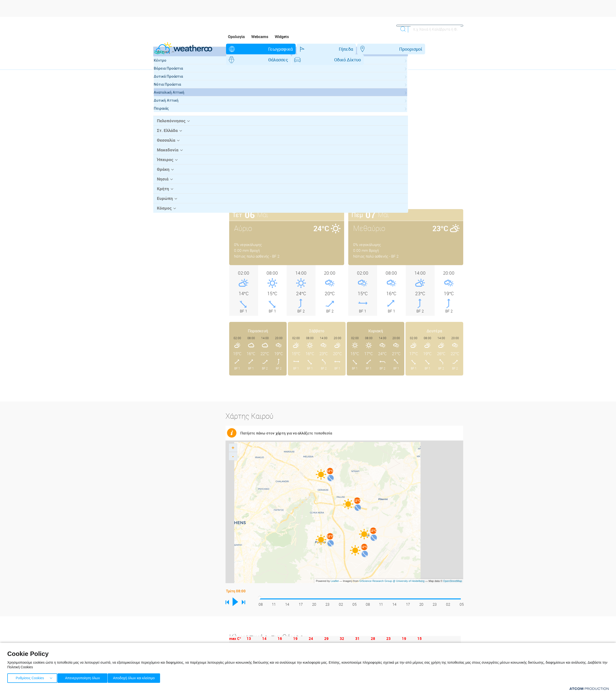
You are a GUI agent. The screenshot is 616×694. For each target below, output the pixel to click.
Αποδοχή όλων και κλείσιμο (141, 677)
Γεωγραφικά (249, 49)
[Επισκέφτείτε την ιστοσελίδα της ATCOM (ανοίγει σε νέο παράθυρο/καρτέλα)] (589, 689)
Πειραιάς (166, 134)
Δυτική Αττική (171, 126)
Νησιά (162, 203)
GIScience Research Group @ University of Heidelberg (392, 570)
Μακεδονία (166, 175)
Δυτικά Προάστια (173, 102)
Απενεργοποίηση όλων (85, 677)
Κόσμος (163, 231)
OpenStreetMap (453, 570)
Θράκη (162, 194)
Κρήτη (162, 212)
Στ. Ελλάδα (166, 156)
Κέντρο (165, 86)
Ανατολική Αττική (174, 118)
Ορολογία (236, 37)
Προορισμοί (321, 49)
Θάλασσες (360, 49)
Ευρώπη (164, 222)
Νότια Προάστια (172, 110)
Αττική (162, 77)
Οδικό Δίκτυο (400, 49)
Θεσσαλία (165, 165)
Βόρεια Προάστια (173, 94)
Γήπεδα (286, 49)
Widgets (282, 37)
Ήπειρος (164, 184)
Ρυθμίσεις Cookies (30, 677)
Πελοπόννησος (170, 146)
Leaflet (335, 570)
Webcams (260, 37)
